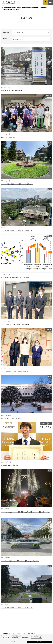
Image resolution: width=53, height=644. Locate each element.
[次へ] (31, 617)
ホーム (3, 23)
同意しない (13, 642)
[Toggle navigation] (50, 3)
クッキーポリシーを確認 (37, 638)
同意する (40, 642)
